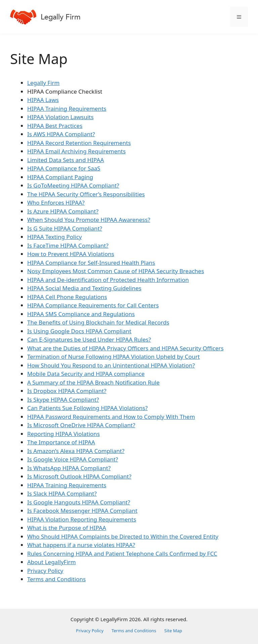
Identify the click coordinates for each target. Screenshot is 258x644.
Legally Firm (43, 83)
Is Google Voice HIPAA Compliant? (73, 459)
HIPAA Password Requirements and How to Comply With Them (111, 417)
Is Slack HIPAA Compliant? (62, 493)
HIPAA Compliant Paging (60, 177)
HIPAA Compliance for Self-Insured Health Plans (91, 263)
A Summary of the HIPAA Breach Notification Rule (93, 382)
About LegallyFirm (52, 562)
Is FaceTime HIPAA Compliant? (68, 245)
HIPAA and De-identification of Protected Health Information (108, 280)
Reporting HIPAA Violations (63, 434)
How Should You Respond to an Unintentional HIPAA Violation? (111, 365)
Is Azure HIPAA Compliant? (63, 211)
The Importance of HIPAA (61, 442)
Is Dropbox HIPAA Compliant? (67, 391)
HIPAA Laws (43, 100)
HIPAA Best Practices (55, 126)
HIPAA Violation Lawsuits (60, 117)
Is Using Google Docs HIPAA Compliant (79, 331)
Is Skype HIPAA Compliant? (63, 400)
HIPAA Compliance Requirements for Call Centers (93, 305)
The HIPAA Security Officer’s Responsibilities (86, 194)
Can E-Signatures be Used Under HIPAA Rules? (89, 339)
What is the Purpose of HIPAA (67, 528)
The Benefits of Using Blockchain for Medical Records (98, 322)
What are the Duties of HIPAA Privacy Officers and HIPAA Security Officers (125, 348)
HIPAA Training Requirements (67, 109)
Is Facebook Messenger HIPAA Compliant (82, 511)
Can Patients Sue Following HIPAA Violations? (88, 408)
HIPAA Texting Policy (55, 237)
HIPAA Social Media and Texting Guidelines (84, 288)
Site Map (173, 631)
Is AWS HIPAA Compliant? (61, 134)
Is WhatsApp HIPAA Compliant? (69, 468)
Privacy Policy (45, 571)
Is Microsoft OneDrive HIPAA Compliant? (81, 425)
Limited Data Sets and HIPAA (66, 160)
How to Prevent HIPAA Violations (71, 254)
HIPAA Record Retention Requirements (79, 143)
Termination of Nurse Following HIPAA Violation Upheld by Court (114, 357)
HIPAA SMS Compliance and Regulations (81, 314)
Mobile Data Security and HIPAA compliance (86, 374)
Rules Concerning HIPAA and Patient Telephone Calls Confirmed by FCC (122, 554)
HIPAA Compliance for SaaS (64, 168)
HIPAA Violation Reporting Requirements (82, 519)
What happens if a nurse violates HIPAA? (81, 545)
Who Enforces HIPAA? (56, 203)
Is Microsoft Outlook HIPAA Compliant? (79, 476)
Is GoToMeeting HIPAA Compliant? (73, 185)
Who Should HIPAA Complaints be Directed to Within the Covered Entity (123, 536)
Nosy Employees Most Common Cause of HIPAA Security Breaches (116, 271)
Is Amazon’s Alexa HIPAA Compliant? (76, 451)
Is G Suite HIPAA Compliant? (65, 228)
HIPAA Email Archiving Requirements (76, 151)
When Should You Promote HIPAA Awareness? (89, 220)
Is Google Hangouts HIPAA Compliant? (79, 502)
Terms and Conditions (56, 579)
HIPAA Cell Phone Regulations (67, 297)
